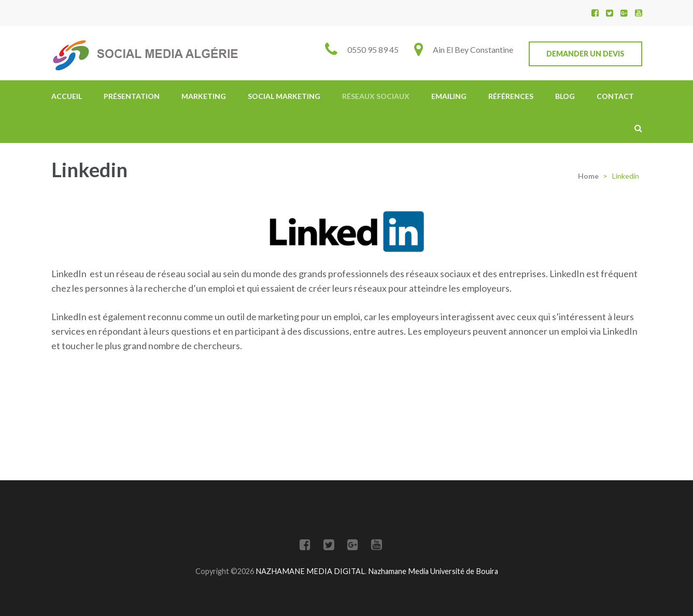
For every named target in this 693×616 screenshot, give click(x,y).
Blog (565, 96)
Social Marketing (284, 96)
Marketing (204, 96)
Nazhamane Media (399, 571)
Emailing (449, 96)
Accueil (67, 96)
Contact (615, 96)
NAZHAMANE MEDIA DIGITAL (310, 571)
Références (511, 96)
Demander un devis (585, 54)
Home (588, 176)
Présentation (132, 96)
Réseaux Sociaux (376, 96)
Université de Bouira (464, 571)
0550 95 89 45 (373, 49)
